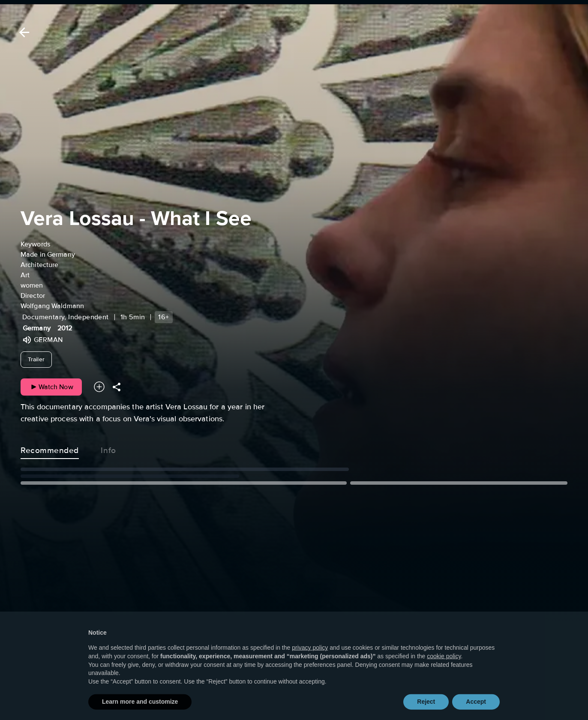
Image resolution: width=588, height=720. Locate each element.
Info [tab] (108, 449)
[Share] (117, 387)
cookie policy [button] (444, 671)
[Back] (23, 32)
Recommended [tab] (50, 449)
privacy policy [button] (310, 663)
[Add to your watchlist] (99, 387)
